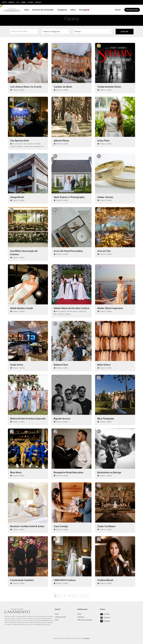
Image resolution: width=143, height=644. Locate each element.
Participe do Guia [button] (132, 10)
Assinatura (81, 617)
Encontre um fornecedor (43, 10)
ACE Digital (87, 638)
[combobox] (56, 31)
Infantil (12, 2)
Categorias (62, 10)
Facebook (105, 618)
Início (27, 10)
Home (57, 614)
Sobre (73, 10)
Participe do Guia (60, 617)
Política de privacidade (85, 620)
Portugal (84, 10)
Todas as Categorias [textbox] (51, 31)
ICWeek (23, 2)
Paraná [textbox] (77, 31)
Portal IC (38, 2)
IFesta (4, 2)
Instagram (105, 621)
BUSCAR (125, 32)
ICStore (30, 2)
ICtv (18, 2)
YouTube (105, 614)
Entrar (118, 10)
